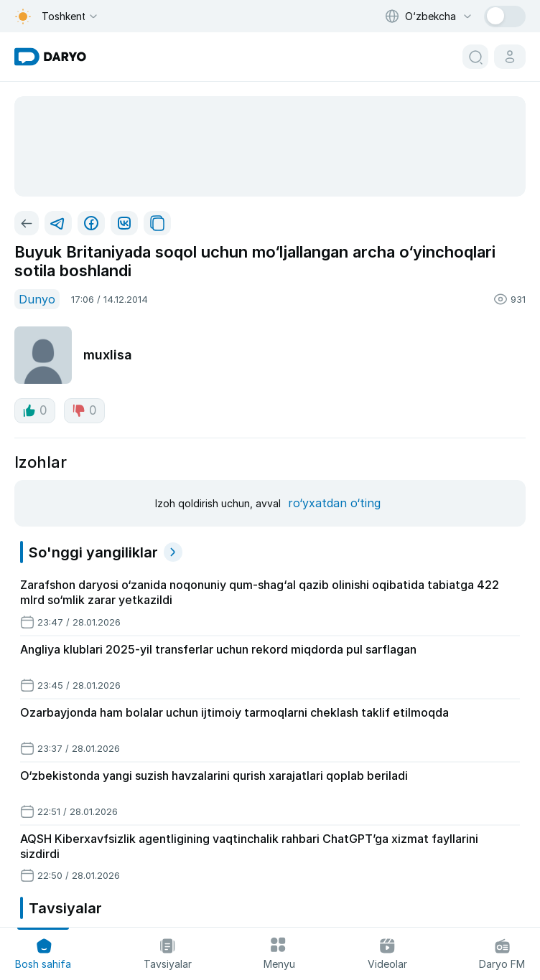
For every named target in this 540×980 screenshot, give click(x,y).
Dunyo (37, 299)
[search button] (475, 57)
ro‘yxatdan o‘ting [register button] (334, 503)
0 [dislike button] (84, 410)
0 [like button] (35, 410)
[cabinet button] (510, 57)
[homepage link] (50, 57)
